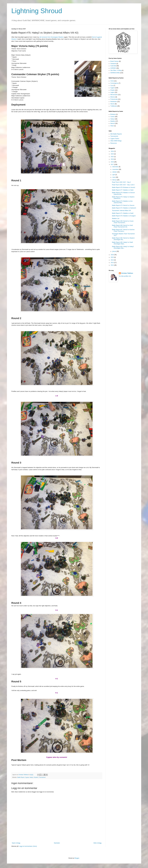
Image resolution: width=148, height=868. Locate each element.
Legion (112, 92)
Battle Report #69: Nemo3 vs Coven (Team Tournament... (123, 222)
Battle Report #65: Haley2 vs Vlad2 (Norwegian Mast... (122, 243)
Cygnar (27, 777)
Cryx (112, 86)
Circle (112, 81)
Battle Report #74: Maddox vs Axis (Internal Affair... (122, 202)
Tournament (42, 777)
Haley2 (31, 777)
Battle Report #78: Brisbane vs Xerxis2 (124, 187)
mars (114, 177)
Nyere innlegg (16, 843)
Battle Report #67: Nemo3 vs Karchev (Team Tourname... (123, 230)
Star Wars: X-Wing (116, 70)
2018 (112, 162)
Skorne (113, 104)
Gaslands (113, 64)
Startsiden (57, 843)
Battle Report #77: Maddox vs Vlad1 (123, 190)
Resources (114, 143)
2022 (112, 157)
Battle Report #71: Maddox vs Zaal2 (123, 213)
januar (114, 251)
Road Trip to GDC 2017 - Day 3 (121, 182)
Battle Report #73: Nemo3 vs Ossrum (123, 205)
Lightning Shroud (37, 11)
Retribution (114, 102)
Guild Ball (113, 66)
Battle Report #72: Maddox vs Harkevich (124, 208)
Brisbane (113, 114)
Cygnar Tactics (115, 139)
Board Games (115, 61)
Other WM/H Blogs (116, 141)
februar (115, 180)
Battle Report (21, 777)
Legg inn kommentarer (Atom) (28, 846)
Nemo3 (113, 123)
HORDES (113, 68)
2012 (112, 265)
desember (116, 167)
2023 (112, 154)
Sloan (112, 126)
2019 (112, 159)
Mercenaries (114, 95)
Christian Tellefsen (127, 273)
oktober (115, 172)
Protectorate (114, 99)
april (114, 175)
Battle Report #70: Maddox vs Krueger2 (124, 216)
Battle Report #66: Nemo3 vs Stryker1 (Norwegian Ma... (123, 239)
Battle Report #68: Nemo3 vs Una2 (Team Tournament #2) (122, 226)
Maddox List (116, 219)
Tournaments (114, 136)
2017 (112, 164)
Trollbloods (114, 106)
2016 (112, 255)
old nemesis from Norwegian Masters (51, 37)
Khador (113, 90)
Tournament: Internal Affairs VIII (121, 211)
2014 (112, 260)
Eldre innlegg (97, 843)
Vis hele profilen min (125, 276)
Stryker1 (36, 777)
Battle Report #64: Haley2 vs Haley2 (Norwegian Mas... (123, 247)
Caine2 (113, 117)
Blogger (77, 858)
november (116, 169)
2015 (112, 257)
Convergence (114, 83)
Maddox (113, 121)
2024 (112, 151)
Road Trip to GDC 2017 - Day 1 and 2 (123, 185)
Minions (113, 97)
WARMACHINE (115, 73)
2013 (112, 263)
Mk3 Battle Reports (116, 134)
